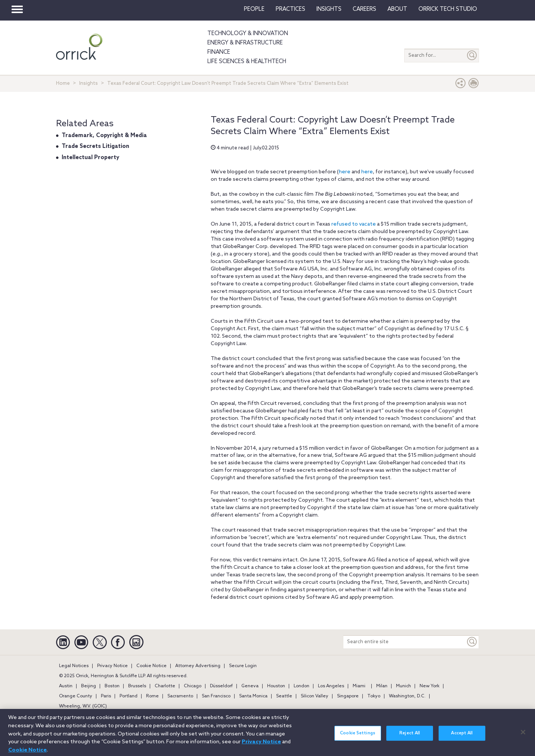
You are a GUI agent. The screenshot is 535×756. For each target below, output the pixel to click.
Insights (89, 83)
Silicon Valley (315, 696)
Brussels (137, 686)
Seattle (284, 696)
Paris (106, 696)
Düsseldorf (221, 686)
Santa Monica (253, 696)
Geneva (250, 686)
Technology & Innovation (248, 34)
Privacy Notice (112, 666)
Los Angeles (331, 686)
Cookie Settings (358, 736)
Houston (276, 686)
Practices (290, 9)
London (301, 686)
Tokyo (374, 696)
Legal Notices (74, 666)
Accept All (462, 736)
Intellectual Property (90, 158)
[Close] (523, 735)
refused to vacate (354, 224)
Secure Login (243, 666)
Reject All (410, 736)
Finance (219, 52)
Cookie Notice (151, 666)
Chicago (193, 686)
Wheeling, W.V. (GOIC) (83, 706)
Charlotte (165, 686)
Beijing (89, 686)
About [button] (397, 9)
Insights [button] (329, 9)
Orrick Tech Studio (448, 9)
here (345, 172)
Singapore (348, 696)
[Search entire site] (404, 642)
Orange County (76, 696)
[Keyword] (472, 642)
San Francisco (216, 696)
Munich (403, 686)
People (254, 9)
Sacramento (180, 696)
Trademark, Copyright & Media (104, 136)
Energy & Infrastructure (245, 43)
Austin (66, 686)
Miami (359, 686)
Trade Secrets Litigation (95, 146)
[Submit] (472, 55)
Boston (112, 686)
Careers (364, 9)
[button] (461, 85)
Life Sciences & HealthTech (247, 62)
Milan (382, 686)
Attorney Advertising (198, 666)
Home (63, 83)
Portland (129, 696)
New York (429, 686)
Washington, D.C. (407, 696)
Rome (152, 696)
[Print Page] (474, 85)
